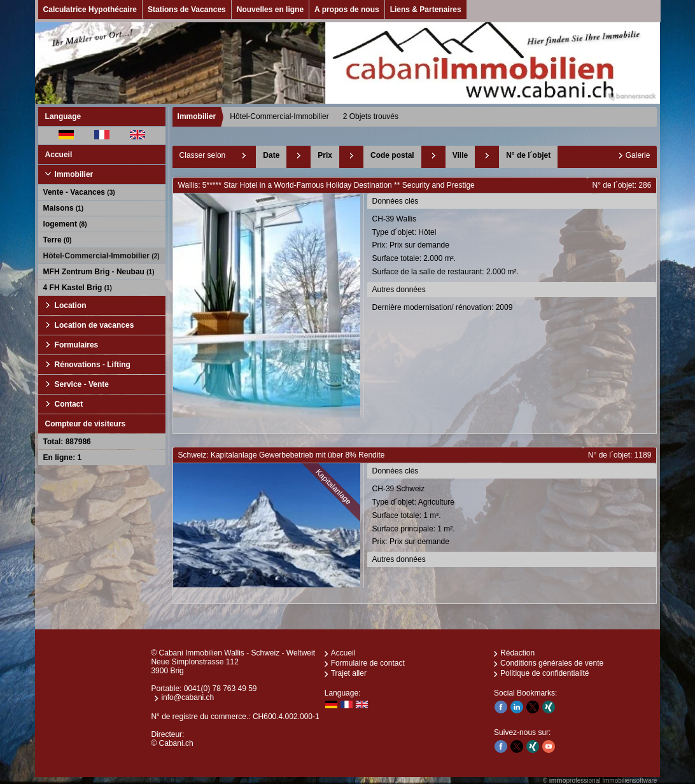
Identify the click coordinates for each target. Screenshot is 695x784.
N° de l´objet (528, 155)
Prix (325, 155)
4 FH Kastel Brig (78, 288)
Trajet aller (349, 673)
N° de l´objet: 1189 (620, 455)
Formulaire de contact (368, 663)
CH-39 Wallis (513, 247)
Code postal (392, 155)
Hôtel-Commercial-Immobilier (102, 256)
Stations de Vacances (187, 10)
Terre (58, 240)
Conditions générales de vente (552, 663)
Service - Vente (82, 384)
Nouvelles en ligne (270, 10)
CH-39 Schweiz (513, 516)
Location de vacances (95, 325)
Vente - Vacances (79, 192)
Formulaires (77, 345)
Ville (460, 155)
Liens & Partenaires (426, 10)
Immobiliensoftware (629, 780)
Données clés (396, 201)
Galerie (638, 155)
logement (65, 224)
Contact (69, 404)
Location (71, 305)
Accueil (59, 155)
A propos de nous (347, 10)
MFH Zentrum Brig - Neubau (99, 272)
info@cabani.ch (187, 697)
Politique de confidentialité (544, 673)
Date (271, 155)
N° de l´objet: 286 (622, 185)
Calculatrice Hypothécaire (90, 10)
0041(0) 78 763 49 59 (221, 689)
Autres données (399, 290)
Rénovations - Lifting (93, 365)
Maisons (64, 208)
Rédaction (517, 653)
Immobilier (74, 174)
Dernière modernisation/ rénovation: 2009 (443, 307)
